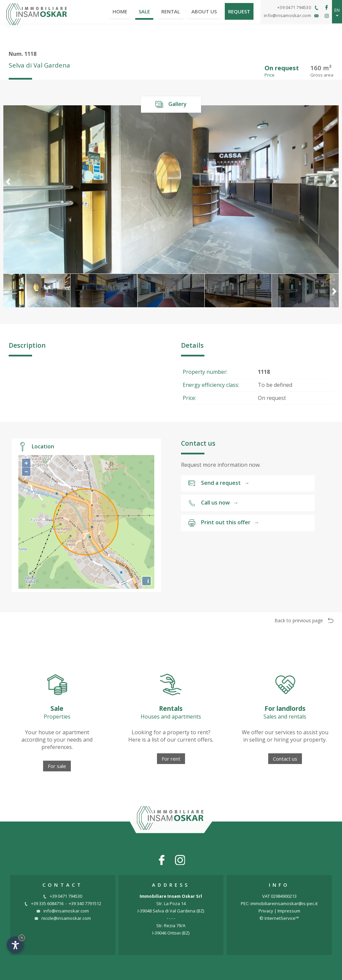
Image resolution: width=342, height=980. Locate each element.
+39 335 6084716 (44, 903)
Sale (144, 11)
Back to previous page (304, 620)
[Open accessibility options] (15, 945)
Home (120, 11)
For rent (171, 759)
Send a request (219, 483)
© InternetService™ (279, 918)
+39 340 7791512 (85, 903)
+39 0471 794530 (63, 896)
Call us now (213, 503)
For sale (57, 766)
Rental (171, 11)
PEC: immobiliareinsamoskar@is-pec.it (279, 903)
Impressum (289, 911)
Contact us (285, 759)
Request (239, 11)
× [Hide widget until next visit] (22, 938)
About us (204, 11)
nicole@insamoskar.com (63, 918)
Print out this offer (223, 523)
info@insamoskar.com (63, 911)
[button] (334, 189)
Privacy (266, 911)
